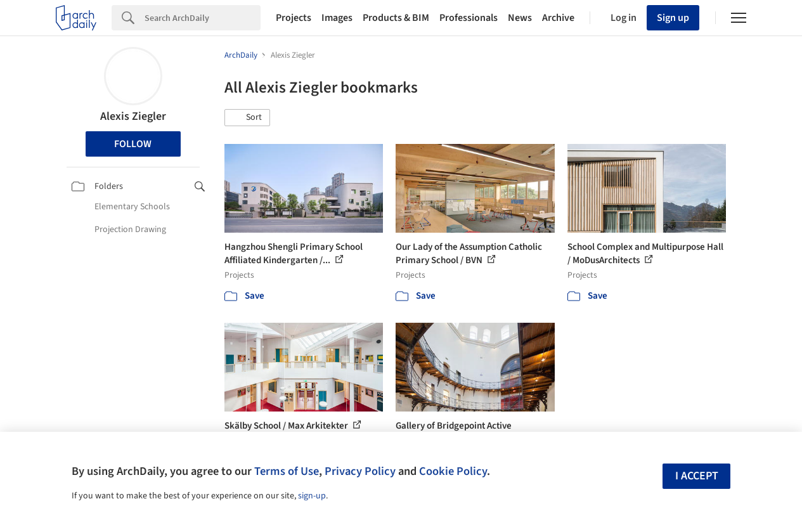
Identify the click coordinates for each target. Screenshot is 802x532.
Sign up (673, 18)
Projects (294, 18)
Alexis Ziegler (133, 116)
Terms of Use (287, 471)
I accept (697, 476)
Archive (558, 18)
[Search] (203, 18)
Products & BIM (396, 18)
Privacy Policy (360, 471)
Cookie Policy (453, 471)
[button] (247, 118)
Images (337, 18)
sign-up (312, 496)
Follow (133, 144)
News (520, 18)
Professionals (469, 18)
